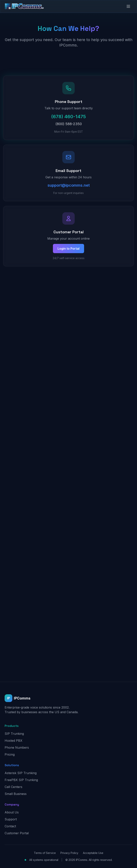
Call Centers (13, 787)
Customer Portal (17, 833)
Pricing (10, 754)
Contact (10, 826)
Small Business (16, 794)
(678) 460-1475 (68, 117)
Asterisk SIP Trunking (21, 773)
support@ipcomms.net (69, 185)
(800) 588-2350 (69, 124)
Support (11, 819)
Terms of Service (45, 853)
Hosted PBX (13, 741)
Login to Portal (68, 249)
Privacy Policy (69, 853)
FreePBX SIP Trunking (21, 780)
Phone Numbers (17, 747)
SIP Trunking (14, 734)
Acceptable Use (93, 853)
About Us (12, 812)
